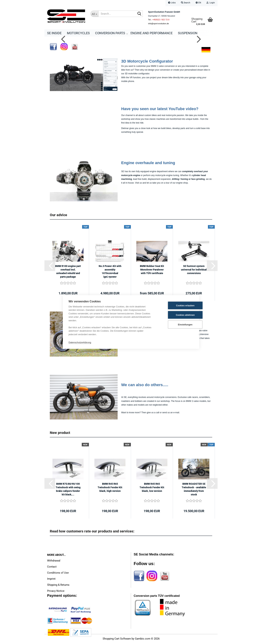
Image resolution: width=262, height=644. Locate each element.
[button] (198, 3)
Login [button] (211, 3)
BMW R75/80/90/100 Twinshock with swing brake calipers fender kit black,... (68, 490)
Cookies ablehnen (176, 315)
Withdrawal (54, 561)
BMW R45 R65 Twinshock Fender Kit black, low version (152, 488)
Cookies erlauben (176, 305)
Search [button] (186, 3)
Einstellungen (176, 324)
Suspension (188, 33)
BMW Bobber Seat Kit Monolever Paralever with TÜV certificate (152, 271)
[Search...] (94, 14)
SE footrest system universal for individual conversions (194, 271)
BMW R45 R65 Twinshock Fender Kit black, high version (110, 488)
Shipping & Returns (58, 586)
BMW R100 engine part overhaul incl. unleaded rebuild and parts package (68, 272)
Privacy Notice (56, 592)
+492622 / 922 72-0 (161, 20)
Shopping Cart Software (117, 640)
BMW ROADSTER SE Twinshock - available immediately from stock (194, 490)
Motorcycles (78, 33)
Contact (52, 568)
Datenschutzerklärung (80, 342)
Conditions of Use (58, 574)
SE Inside (54, 33)
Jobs (172, 3)
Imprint (51, 580)
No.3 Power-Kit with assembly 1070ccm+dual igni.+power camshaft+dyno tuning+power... (110, 272)
